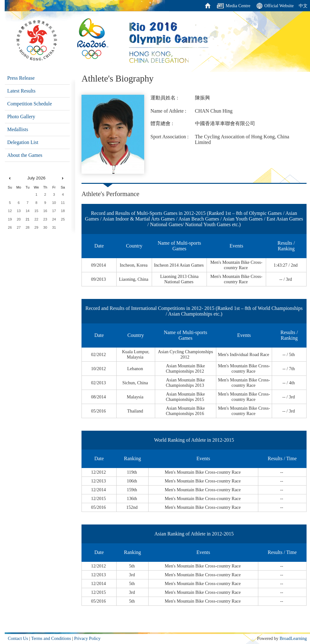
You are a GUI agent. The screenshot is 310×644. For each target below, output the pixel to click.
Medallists (18, 129)
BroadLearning (293, 638)
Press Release (21, 78)
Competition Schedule (30, 104)
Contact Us (18, 638)
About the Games (25, 155)
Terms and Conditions (51, 638)
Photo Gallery (21, 117)
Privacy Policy (87, 638)
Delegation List (23, 142)
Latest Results (21, 91)
